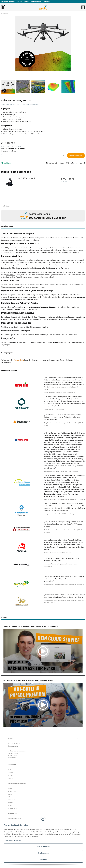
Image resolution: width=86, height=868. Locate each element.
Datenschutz (18, 841)
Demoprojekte (19, 360)
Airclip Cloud (11, 275)
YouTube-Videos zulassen (43, 664)
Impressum (8, 841)
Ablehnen (43, 860)
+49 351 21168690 (14, 744)
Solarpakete (35, 104)
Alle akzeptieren (43, 846)
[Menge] (34, 156)
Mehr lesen (7, 206)
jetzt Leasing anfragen (9, 151)
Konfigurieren (43, 853)
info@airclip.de (13, 746)
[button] (82, 7)
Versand (18, 146)
